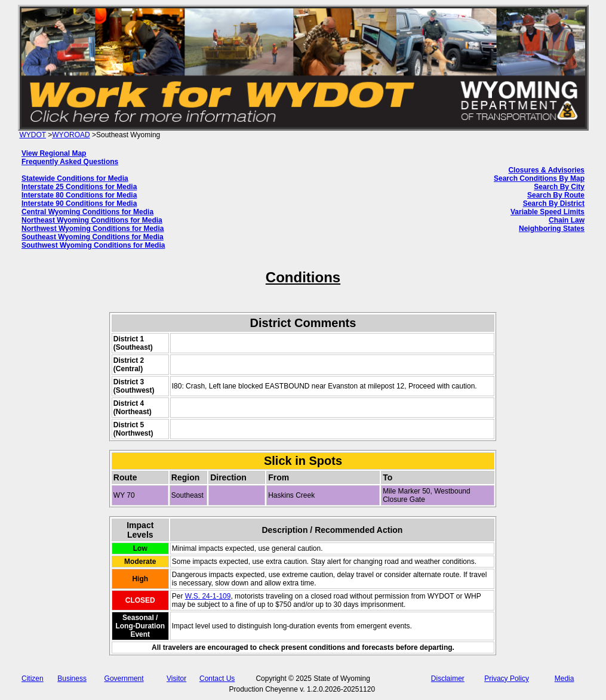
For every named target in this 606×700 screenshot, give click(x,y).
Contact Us (217, 679)
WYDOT (33, 135)
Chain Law (567, 220)
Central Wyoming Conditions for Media (87, 212)
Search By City (559, 187)
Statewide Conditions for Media (75, 178)
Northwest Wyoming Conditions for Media (93, 229)
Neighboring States (552, 229)
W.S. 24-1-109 (208, 596)
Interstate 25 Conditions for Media (79, 187)
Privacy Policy (507, 679)
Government (124, 679)
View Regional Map (54, 153)
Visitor (176, 679)
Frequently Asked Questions (70, 162)
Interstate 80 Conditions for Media (79, 195)
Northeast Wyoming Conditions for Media (92, 220)
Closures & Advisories (546, 170)
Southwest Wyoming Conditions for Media (93, 245)
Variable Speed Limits (547, 212)
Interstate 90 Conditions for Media (79, 203)
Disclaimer (448, 679)
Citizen (33, 679)
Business (72, 679)
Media (565, 679)
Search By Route (556, 195)
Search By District (554, 203)
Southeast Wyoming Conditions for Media (93, 237)
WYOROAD (71, 135)
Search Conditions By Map (539, 178)
